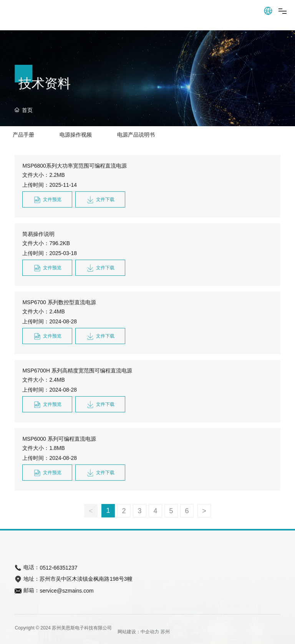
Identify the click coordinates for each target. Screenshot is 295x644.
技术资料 (45, 83)
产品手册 (23, 135)
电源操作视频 (76, 135)
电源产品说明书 (136, 135)
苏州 (165, 632)
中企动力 (150, 632)
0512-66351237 (58, 568)
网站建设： (129, 632)
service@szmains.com (66, 591)
